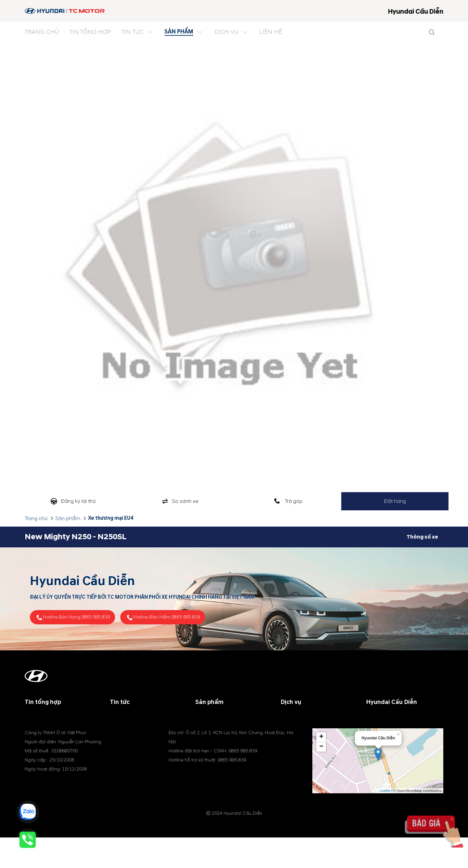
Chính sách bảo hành (305, 724)
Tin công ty (123, 717)
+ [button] (321, 768)
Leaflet (385, 822)
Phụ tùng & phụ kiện (304, 732)
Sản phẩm (68, 518)
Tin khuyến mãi (128, 724)
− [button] (321, 778)
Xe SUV (204, 724)
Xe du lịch (207, 717)
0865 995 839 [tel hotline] (96, 617)
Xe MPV (204, 732)
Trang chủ (36, 518)
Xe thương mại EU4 (111, 518)
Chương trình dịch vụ (306, 717)
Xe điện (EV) (210, 740)
